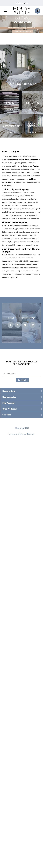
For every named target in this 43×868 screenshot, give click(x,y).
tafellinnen (34, 159)
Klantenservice (9, 397)
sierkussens (6, 182)
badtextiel (23, 159)
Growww (31, 434)
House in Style (9, 391)
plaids (31, 179)
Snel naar (7, 415)
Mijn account (8, 403)
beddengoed (13, 159)
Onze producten (10, 409)
